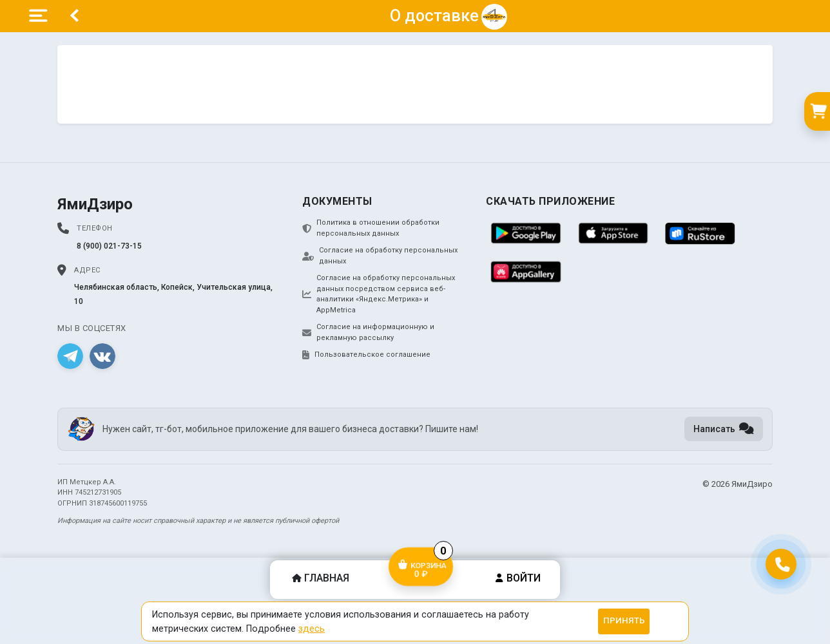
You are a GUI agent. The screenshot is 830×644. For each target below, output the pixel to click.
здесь (312, 629)
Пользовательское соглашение (366, 355)
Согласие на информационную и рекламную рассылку (368, 332)
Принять (624, 620)
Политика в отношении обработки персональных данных (371, 228)
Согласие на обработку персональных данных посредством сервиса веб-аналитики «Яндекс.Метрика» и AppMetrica (379, 294)
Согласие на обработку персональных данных (380, 256)
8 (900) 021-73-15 (109, 246)
